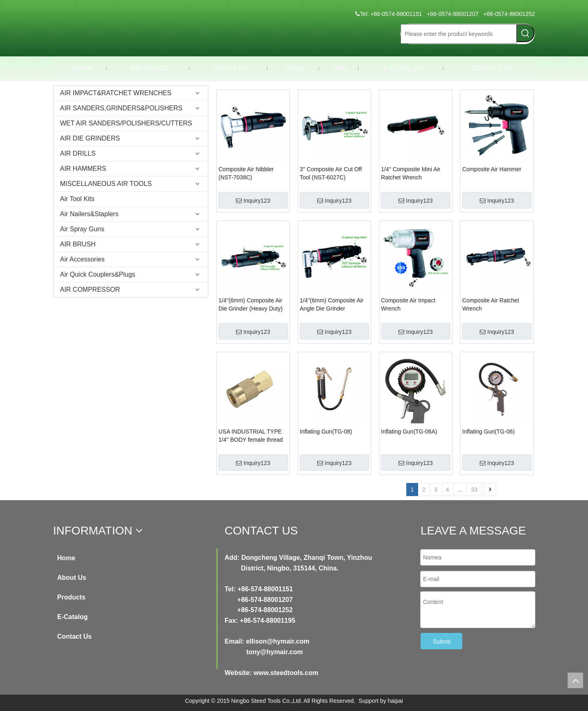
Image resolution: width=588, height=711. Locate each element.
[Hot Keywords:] (526, 33)
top (575, 680)
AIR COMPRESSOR (90, 290)
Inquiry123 (253, 201)
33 (474, 490)
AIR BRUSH (78, 244)
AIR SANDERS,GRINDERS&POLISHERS (121, 108)
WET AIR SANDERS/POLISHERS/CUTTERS (126, 123)
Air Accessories (82, 259)
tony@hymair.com (274, 652)
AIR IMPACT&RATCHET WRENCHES (116, 93)
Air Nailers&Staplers (89, 214)
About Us (72, 578)
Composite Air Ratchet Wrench (491, 304)
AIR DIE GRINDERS (90, 138)
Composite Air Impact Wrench (408, 304)
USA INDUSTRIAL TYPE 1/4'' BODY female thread (251, 436)
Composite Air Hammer (492, 169)
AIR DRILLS (78, 153)
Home (66, 558)
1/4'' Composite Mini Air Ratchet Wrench (411, 173)
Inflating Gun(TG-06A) (409, 432)
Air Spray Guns (82, 229)
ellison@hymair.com (277, 641)
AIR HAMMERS (83, 169)
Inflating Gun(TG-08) (326, 432)
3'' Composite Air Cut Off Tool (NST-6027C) (331, 173)
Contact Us (74, 636)
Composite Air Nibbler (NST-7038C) (246, 173)
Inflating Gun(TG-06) (488, 432)
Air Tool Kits (77, 199)
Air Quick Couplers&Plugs (98, 274)
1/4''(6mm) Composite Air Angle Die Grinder (332, 304)
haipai (395, 701)
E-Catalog (72, 617)
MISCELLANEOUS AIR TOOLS (106, 184)
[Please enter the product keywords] (459, 34)
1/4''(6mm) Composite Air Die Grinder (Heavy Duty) (251, 304)
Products (71, 597)
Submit (442, 642)
